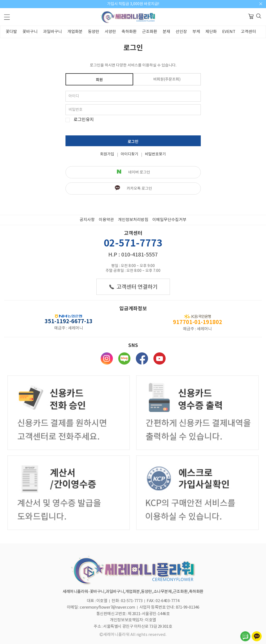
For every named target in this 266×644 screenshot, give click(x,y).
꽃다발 (11, 32)
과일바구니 (52, 32)
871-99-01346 (188, 607)
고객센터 (248, 32)
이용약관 (106, 220)
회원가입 (107, 154)
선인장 (181, 32)
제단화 (211, 32)
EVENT (229, 32)
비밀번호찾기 (155, 154)
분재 (166, 32)
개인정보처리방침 (133, 220)
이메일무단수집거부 (169, 220)
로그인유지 (84, 120)
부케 (196, 32)
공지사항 (87, 220)
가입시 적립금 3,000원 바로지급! (133, 4)
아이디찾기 (129, 154)
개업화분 (75, 32)
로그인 (133, 142)
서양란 (110, 32)
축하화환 (129, 32)
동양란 (94, 32)
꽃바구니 (30, 32)
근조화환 (150, 32)
